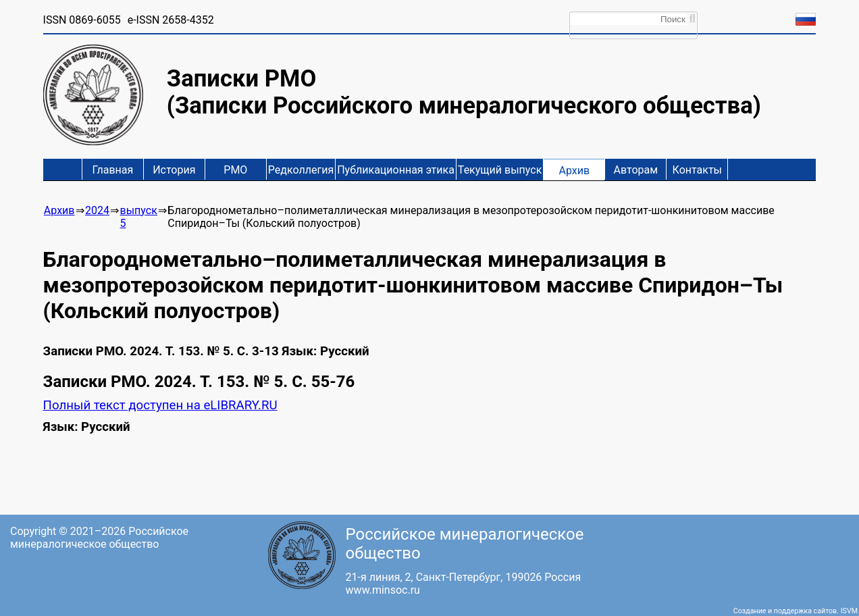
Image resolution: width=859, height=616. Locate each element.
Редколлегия (301, 170)
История (174, 170)
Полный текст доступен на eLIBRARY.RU (160, 405)
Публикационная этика (396, 170)
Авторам (636, 170)
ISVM (849, 611)
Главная (112, 170)
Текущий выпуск (500, 170)
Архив (575, 171)
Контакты (697, 170)
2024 (97, 210)
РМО (235, 170)
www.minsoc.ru (383, 590)
